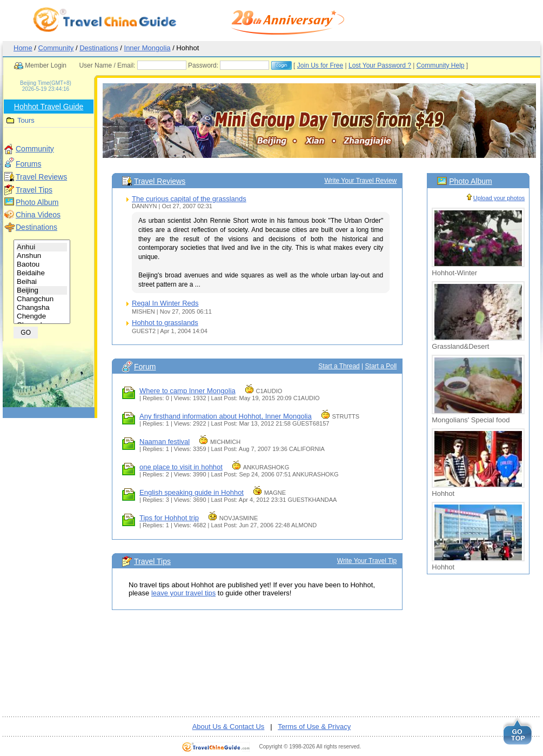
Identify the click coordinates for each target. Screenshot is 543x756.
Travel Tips (34, 190)
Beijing (42, 290)
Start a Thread (339, 366)
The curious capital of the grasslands (189, 199)
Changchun (42, 299)
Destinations (99, 48)
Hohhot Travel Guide (49, 107)
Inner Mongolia (148, 48)
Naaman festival (165, 442)
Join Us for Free (320, 65)
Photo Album (37, 202)
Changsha (42, 308)
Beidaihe (42, 273)
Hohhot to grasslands (165, 323)
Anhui (42, 247)
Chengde (42, 316)
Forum (145, 367)
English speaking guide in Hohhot (192, 492)
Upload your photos (499, 198)
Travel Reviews (41, 177)
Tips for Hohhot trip (169, 518)
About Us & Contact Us (229, 727)
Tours (26, 120)
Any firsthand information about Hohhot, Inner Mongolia (226, 416)
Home (23, 48)
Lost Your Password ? (380, 65)
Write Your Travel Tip (367, 561)
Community (56, 48)
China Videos (38, 215)
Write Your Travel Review (360, 181)
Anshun (42, 256)
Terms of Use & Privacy (314, 727)
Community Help (441, 65)
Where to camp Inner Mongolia (187, 391)
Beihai (42, 282)
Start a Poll (381, 366)
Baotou (42, 264)
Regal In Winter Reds (165, 303)
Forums (28, 164)
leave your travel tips (183, 593)
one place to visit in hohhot (181, 467)
